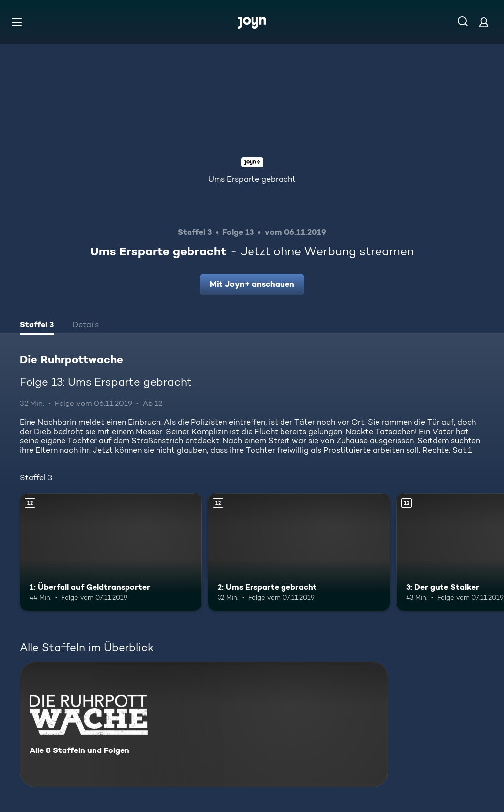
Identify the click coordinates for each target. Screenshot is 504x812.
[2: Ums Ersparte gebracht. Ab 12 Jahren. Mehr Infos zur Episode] (299, 552)
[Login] (484, 22)
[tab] (37, 326)
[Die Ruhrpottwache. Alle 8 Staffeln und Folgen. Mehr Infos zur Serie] (204, 725)
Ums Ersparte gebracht (252, 179)
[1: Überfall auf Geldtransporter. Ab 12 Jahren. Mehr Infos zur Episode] (111, 552)
